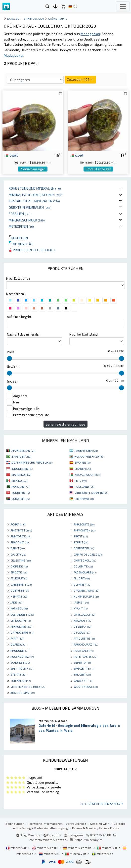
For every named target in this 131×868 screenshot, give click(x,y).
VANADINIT (83, 681)
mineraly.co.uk (45, 848)
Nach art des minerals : (24, 334)
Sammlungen (34, 19)
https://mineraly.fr (88, 840)
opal (11, 155)
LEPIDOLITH (21, 620)
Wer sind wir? (99, 824)
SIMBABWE (84, 499)
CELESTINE (21, 560)
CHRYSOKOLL (85, 560)
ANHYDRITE (20, 536)
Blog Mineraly (28, 835)
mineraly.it (107, 848)
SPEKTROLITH (22, 668)
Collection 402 (80, 79)
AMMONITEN (85, 530)
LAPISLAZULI (84, 614)
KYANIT (81, 608)
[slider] (9, 358)
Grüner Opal (58, 19)
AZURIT (81, 542)
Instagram (73, 835)
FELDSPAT (19, 578)
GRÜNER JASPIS (86, 590)
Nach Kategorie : (18, 278)
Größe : (12, 381)
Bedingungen (15, 824)
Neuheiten (18, 238)
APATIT (81, 536)
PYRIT (17, 638)
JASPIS (81, 602)
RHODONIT (20, 651)
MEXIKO (19, 480)
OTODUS (82, 632)
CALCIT (18, 554)
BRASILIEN (21, 456)
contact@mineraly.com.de (48, 840)
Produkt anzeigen (33, 169)
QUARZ (18, 644)
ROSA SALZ (84, 651)
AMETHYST (21, 530)
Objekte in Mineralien (30, 207)
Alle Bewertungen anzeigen (102, 804)
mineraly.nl (50, 854)
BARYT (18, 548)
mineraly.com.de (78, 848)
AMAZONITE (84, 524)
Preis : (11, 352)
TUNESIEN (21, 492)
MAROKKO (21, 475)
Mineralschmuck (27, 220)
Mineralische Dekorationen (35, 195)
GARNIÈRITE (21, 584)
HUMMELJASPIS (86, 596)
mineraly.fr (16, 848)
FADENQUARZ (85, 572)
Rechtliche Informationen (45, 824)
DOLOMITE (83, 566)
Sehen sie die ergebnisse (65, 424)
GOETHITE (20, 590)
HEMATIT (19, 596)
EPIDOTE (19, 572)
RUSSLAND (84, 486)
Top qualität (21, 244)
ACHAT (18, 524)
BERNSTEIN (84, 548)
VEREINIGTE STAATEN (91, 492)
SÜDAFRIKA (21, 499)
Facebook (52, 835)
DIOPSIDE (19, 566)
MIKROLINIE (21, 626)
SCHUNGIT (20, 662)
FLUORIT (82, 578)
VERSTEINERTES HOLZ (28, 687)
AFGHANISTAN (23, 450)
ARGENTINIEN (86, 450)
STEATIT (18, 674)
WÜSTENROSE (86, 687)
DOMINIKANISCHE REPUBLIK (32, 462)
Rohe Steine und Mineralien (35, 188)
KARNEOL (19, 608)
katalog (13, 19)
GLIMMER (82, 584)
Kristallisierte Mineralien (34, 201)
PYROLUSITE (84, 638)
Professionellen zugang (52, 828)
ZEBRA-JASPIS (22, 693)
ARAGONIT (20, 542)
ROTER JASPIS (85, 656)
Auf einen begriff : (20, 317)
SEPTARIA (82, 662)
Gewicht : (14, 367)
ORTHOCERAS (22, 632)
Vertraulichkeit (76, 824)
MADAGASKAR (87, 475)
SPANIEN (83, 462)
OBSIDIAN (82, 626)
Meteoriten (21, 226)
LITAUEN (83, 469)
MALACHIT (83, 620)
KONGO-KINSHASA (89, 456)
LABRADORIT (22, 614)
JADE (16, 602)
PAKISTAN (20, 486)
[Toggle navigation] (123, 6)
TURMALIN (21, 681)
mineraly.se (103, 854)
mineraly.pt (76, 854)
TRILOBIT (82, 674)
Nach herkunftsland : (84, 334)
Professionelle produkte (32, 250)
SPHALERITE (84, 668)
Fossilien (20, 214)
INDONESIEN (22, 469)
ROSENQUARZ (22, 656)
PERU (81, 480)
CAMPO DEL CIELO (88, 554)
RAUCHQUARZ (86, 644)
